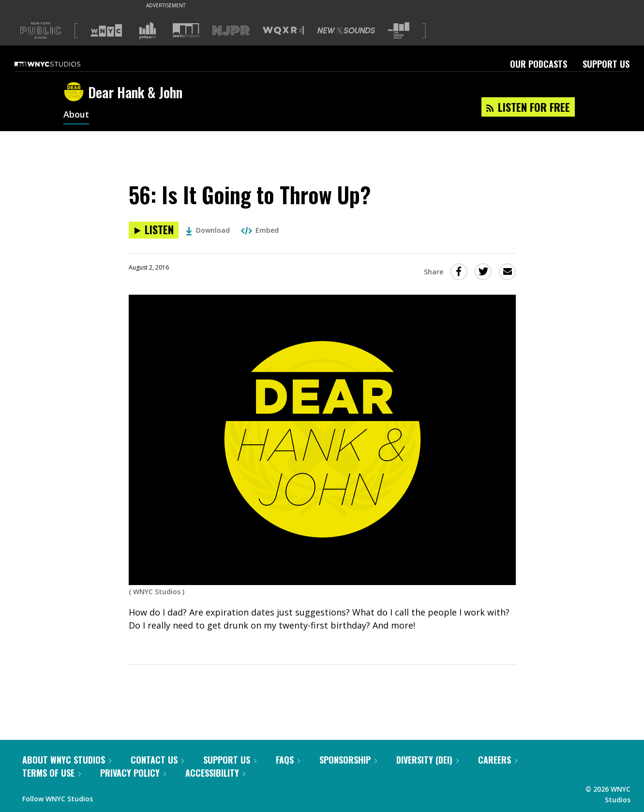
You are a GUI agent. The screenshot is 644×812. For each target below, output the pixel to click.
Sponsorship (348, 760)
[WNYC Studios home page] (60, 64)
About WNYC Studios (67, 760)
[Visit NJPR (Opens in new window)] (231, 31)
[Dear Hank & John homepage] (76, 92)
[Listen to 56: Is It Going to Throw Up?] (154, 230)
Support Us (606, 64)
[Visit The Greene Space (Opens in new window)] (399, 31)
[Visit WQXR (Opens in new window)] (283, 31)
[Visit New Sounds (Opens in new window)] (346, 30)
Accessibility (215, 773)
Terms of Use (52, 773)
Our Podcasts (539, 64)
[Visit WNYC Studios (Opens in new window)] (186, 30)
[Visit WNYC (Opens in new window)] (106, 30)
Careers (498, 760)
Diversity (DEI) (427, 760)
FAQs (288, 760)
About (76, 115)
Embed (260, 230)
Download (208, 230)
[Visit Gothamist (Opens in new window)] (148, 30)
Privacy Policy (133, 773)
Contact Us (157, 760)
